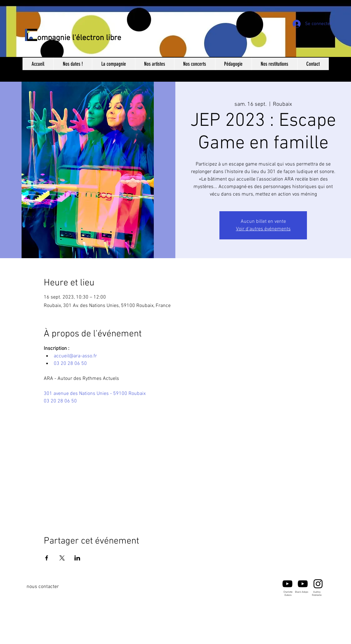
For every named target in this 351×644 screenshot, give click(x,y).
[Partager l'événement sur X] (62, 558)
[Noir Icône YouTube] (287, 584)
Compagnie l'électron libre (77, 38)
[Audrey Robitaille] (318, 584)
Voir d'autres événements (263, 229)
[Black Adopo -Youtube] (303, 584)
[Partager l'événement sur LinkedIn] (77, 558)
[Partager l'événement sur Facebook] (47, 558)
